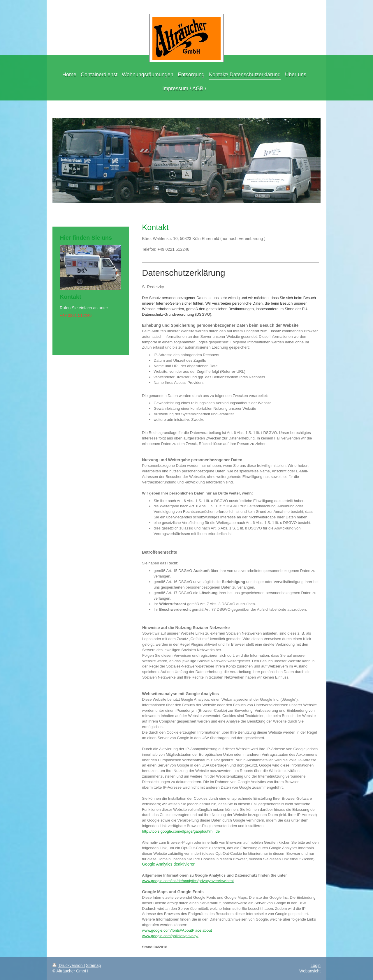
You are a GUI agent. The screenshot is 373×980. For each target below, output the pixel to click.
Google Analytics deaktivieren (169, 864)
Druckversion (68, 965)
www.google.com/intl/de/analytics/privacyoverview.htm (187, 881)
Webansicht (310, 971)
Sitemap (93, 965)
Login (316, 965)
